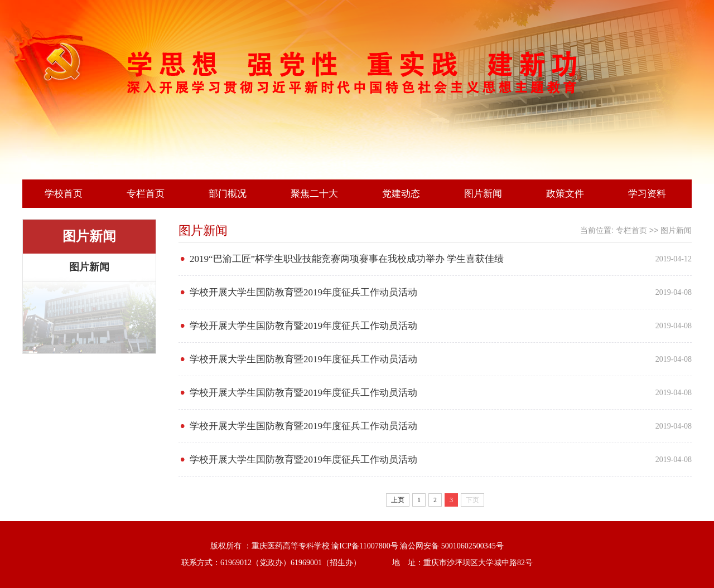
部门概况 (228, 194)
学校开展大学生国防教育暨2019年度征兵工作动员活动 (303, 292)
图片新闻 (483, 194)
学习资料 (647, 194)
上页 (398, 500)
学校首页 (64, 194)
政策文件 (565, 194)
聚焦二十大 (314, 194)
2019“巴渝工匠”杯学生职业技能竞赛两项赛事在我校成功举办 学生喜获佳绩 (347, 259)
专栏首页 (146, 194)
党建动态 (401, 194)
